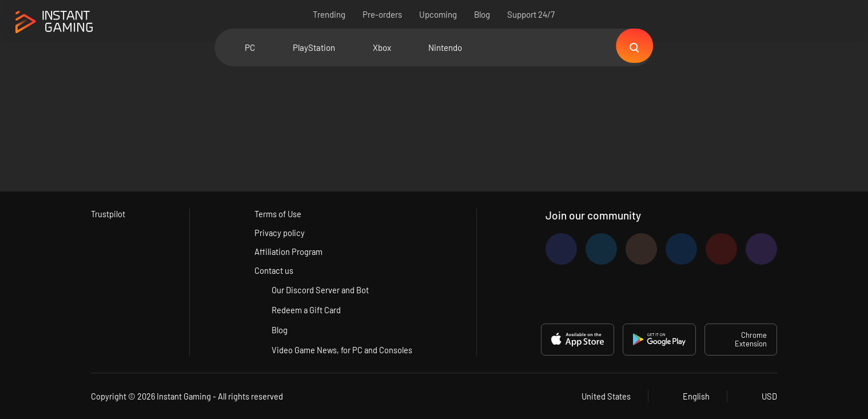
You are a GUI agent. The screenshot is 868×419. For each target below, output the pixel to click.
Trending (330, 14)
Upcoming (439, 14)
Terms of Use (278, 214)
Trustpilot (108, 214)
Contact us (274, 270)
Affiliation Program (288, 252)
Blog (483, 14)
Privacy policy (279, 233)
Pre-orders (383, 14)
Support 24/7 (531, 14)
